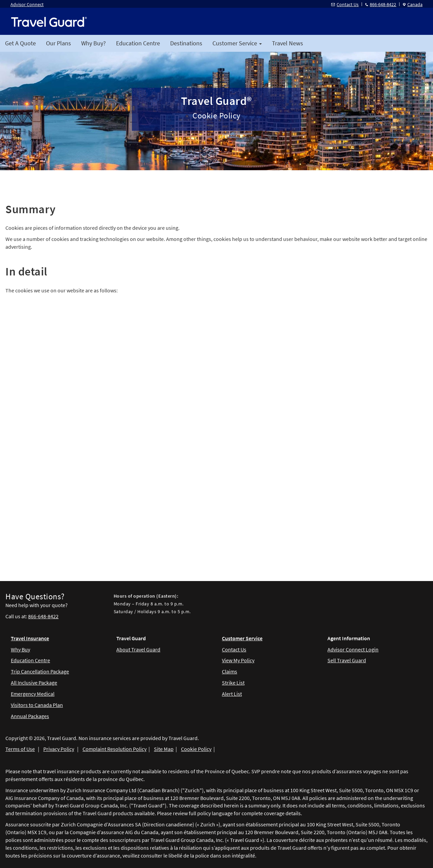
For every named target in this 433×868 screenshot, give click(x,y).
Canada (413, 4)
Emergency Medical (33, 694)
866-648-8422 (381, 4)
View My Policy (238, 660)
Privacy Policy (59, 749)
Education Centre (138, 43)
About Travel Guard (138, 649)
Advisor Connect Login (353, 649)
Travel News (288, 43)
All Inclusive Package (34, 683)
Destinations (186, 43)
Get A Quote (20, 43)
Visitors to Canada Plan (37, 705)
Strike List (233, 683)
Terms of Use (20, 749)
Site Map (164, 749)
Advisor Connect (27, 4)
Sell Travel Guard (347, 660)
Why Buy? (94, 43)
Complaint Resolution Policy (115, 749)
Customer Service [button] (237, 43)
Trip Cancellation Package (40, 671)
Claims (230, 671)
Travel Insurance (30, 638)
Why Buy (20, 649)
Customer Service (242, 638)
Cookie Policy (196, 749)
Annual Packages (30, 716)
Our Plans (59, 43)
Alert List (232, 694)
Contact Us (345, 4)
